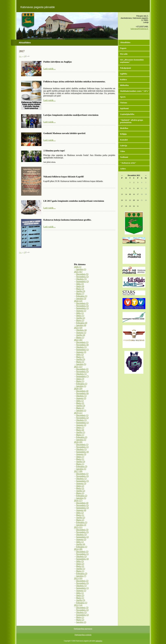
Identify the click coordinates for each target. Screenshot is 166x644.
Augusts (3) (81, 352)
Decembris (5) (82, 274)
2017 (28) (78, 471)
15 (130, 194)
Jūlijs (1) (80, 313)
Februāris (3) (82, 466)
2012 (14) (78, 605)
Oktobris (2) (81, 556)
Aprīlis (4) (81, 335)
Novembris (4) (82, 345)
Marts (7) (80, 294)
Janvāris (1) (81, 269)
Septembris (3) (83, 508)
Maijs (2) (80, 403)
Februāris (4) (82, 323)
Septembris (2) (83, 281)
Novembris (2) (82, 418)
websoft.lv (99, 641)
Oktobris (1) (81, 347)
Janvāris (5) (81, 364)
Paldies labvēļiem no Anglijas (58, 62)
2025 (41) (78, 272)
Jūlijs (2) (80, 354)
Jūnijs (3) (80, 379)
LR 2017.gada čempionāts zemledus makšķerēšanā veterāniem (74, 201)
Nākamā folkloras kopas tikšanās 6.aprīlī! (64, 177)
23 (134, 200)
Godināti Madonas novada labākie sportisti (64, 133)
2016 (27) (78, 500)
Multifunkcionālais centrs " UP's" (135, 91)
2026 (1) (78, 267)
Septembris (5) (83, 481)
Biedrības (124, 128)
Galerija (124, 145)
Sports (123, 97)
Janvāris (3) (81, 299)
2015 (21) (78, 527)
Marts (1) (80, 337)
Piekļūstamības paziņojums (83, 629)
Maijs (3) (80, 289)
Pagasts (123, 48)
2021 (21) (78, 367)
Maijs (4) (80, 430)
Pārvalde (124, 54)
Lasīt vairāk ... (50, 69)
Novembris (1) (82, 447)
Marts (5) (80, 362)
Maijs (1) (80, 357)
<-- (21, 56)
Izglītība (124, 74)
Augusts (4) (81, 510)
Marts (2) (80, 320)
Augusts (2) (81, 398)
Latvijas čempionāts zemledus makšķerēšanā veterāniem (71, 115)
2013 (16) (78, 578)
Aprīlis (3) (81, 291)
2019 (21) (78, 413)
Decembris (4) (82, 391)
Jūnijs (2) (80, 486)
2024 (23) (78, 301)
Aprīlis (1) (81, 432)
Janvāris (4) (81, 325)
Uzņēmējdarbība (127, 114)
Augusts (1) (81, 311)
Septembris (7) (83, 376)
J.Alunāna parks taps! (54, 151)
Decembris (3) (82, 530)
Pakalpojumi (126, 68)
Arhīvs (123, 169)
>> (146, 176)
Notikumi (124, 157)
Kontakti (124, 140)
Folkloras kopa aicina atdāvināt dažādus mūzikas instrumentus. (74, 82)
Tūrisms (124, 103)
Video (123, 151)
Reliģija (123, 134)
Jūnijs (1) (80, 316)
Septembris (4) (83, 452)
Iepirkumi (124, 108)
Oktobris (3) (81, 535)
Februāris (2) (82, 437)
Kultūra (124, 79)
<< (122, 176)
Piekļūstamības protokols (83, 635)
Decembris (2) (82, 303)
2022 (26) (78, 340)
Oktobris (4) (81, 330)
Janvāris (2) (81, 622)
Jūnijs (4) (80, 286)
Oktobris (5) (81, 279)
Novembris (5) (82, 277)
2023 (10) (78, 328)
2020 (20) (78, 389)
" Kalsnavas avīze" (128, 163)
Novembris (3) (82, 476)
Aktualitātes (125, 42)
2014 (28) (78, 549)
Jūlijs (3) (80, 284)
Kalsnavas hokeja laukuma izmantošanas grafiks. (67, 220)
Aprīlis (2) (81, 318)
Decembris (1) (82, 342)
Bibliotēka (124, 85)
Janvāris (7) (81, 576)
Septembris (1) (83, 308)
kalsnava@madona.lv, (139, 29)
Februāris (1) (82, 296)
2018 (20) (78, 442)
